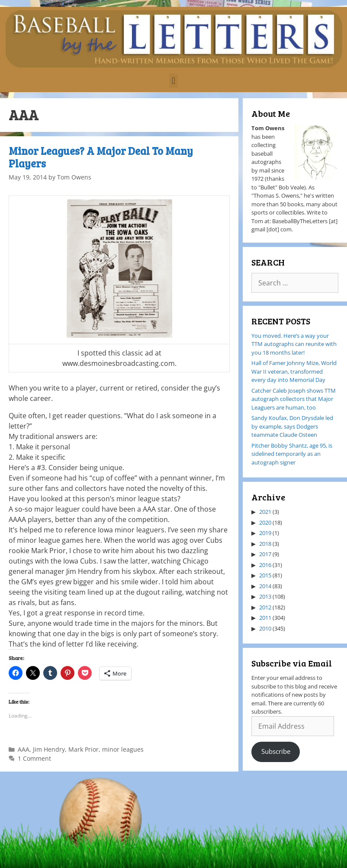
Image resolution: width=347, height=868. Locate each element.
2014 (265, 586)
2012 (265, 607)
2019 (265, 533)
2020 (265, 522)
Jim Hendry (49, 749)
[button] (173, 81)
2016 (265, 565)
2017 (265, 554)
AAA (24, 749)
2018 (265, 544)
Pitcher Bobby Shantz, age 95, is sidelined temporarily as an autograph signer (292, 454)
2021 (265, 512)
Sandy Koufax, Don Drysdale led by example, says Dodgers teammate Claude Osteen (292, 426)
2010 (265, 628)
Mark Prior (84, 749)
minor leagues (123, 749)
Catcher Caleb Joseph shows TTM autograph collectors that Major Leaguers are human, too (294, 399)
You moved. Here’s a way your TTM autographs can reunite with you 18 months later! (294, 344)
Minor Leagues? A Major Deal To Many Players (101, 157)
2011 (265, 618)
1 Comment (34, 758)
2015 (265, 575)
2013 (265, 596)
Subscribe (276, 751)
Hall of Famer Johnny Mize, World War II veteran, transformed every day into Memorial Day (294, 371)
